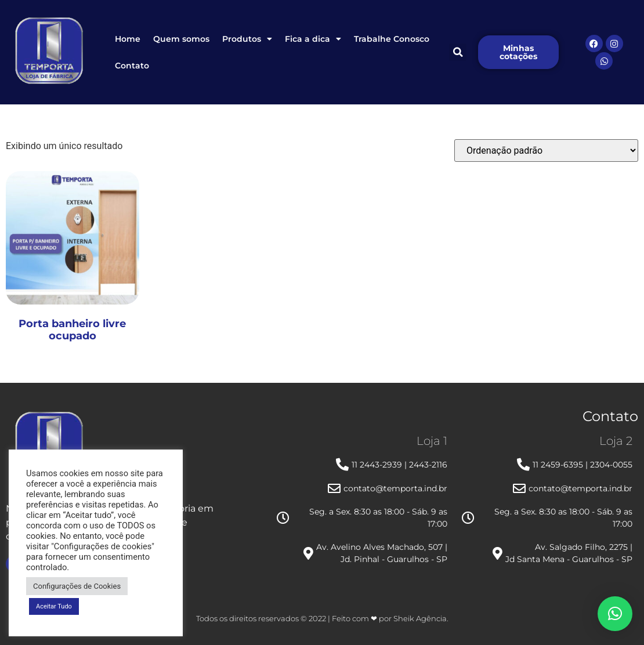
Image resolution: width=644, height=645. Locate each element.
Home (128, 39)
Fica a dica (313, 39)
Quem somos (181, 39)
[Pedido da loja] (546, 151)
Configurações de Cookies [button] (77, 586)
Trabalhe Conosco (392, 39)
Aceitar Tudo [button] (54, 606)
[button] (458, 52)
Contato (132, 66)
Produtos (247, 39)
